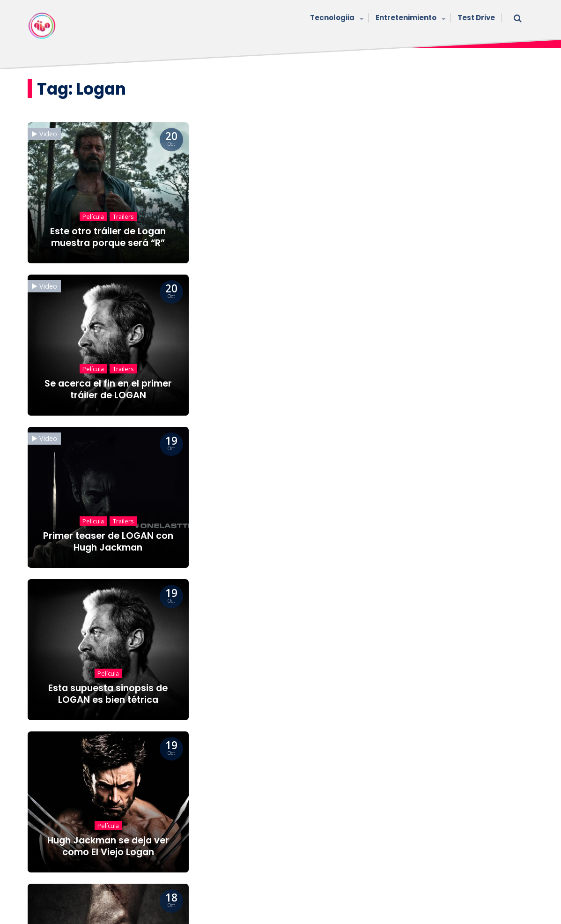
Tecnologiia (336, 19)
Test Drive (476, 18)
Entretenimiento (410, 19)
